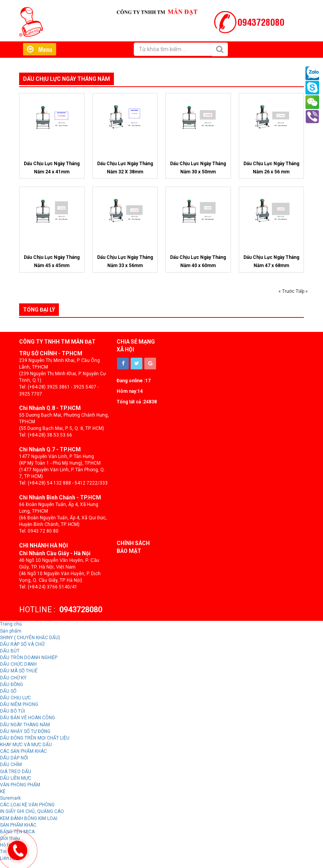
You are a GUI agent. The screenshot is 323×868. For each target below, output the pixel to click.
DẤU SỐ (8, 691)
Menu (40, 49)
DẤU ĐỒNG (12, 684)
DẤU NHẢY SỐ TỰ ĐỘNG (25, 731)
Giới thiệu (132, 64)
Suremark (10, 798)
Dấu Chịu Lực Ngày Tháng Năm (67, 79)
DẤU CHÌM (11, 765)
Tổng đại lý (39, 310)
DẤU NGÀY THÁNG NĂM (25, 725)
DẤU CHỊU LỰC (15, 698)
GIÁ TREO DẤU (16, 772)
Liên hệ (210, 64)
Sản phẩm (11, 631)
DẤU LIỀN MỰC (16, 778)
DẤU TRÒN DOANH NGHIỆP (29, 658)
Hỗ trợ (160, 64)
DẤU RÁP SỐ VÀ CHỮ (22, 644)
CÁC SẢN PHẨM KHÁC (23, 751)
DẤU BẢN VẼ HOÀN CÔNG (28, 718)
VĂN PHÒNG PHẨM (20, 785)
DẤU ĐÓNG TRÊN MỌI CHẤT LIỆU (35, 738)
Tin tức (184, 64)
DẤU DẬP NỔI (14, 758)
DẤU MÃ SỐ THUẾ (19, 671)
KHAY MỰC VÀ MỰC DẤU (26, 745)
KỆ (3, 791)
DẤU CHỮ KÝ (13, 678)
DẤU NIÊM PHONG (19, 704)
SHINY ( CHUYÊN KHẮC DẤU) (30, 638)
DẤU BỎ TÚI (12, 711)
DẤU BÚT (10, 651)
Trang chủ (11, 624)
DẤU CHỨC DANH (18, 664)
